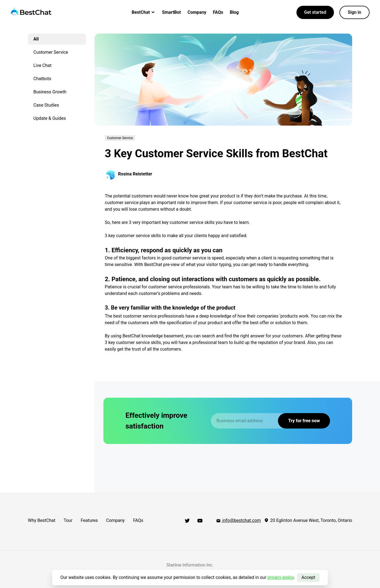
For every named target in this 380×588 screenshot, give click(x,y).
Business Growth (50, 92)
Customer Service (51, 52)
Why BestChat (42, 520)
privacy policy (281, 577)
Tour (68, 520)
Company (197, 12)
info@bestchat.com (238, 520)
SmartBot (171, 12)
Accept (308, 577)
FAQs (218, 12)
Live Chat (42, 65)
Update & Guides (50, 118)
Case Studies (46, 105)
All (36, 39)
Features (89, 520)
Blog (234, 12)
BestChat (144, 12)
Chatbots (42, 79)
